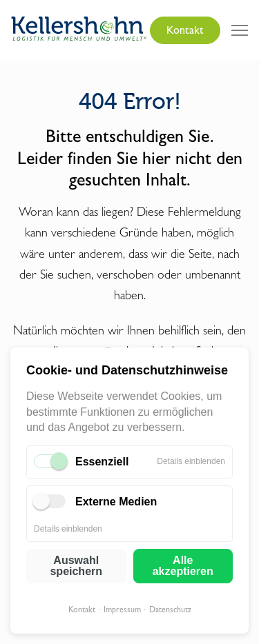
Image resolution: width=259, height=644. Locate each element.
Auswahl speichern (76, 566)
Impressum (122, 610)
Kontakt (82, 610)
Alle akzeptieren (183, 566)
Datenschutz (170, 610)
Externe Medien (116, 502)
